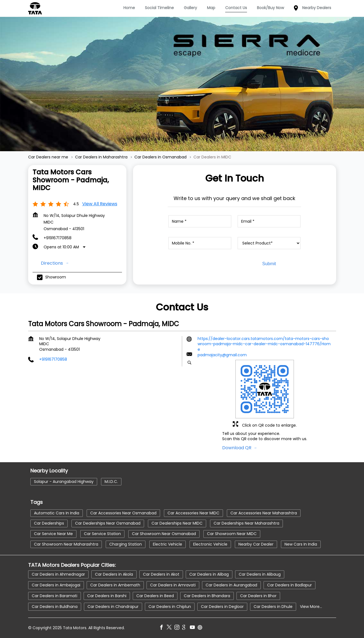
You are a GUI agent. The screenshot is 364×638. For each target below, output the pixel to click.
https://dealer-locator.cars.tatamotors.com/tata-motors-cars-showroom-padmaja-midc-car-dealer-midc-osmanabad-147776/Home (264, 344)
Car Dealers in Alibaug (260, 574)
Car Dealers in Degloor (222, 607)
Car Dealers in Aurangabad (231, 585)
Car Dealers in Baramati (55, 596)
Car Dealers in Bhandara (207, 596)
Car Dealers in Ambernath (115, 585)
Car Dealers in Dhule (273, 607)
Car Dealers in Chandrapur (113, 607)
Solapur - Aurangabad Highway (64, 482)
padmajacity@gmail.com (222, 355)
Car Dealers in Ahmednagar (58, 574)
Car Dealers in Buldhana (55, 607)
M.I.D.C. (111, 482)
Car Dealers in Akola (114, 574)
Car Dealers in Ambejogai (56, 585)
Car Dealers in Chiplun (170, 607)
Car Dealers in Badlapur (289, 585)
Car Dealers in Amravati (173, 585)
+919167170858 (58, 238)
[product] (269, 243)
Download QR (237, 447)
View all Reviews (100, 204)
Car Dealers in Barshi (107, 596)
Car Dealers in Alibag (209, 574)
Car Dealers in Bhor (258, 596)
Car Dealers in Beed (155, 596)
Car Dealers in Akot (161, 574)
